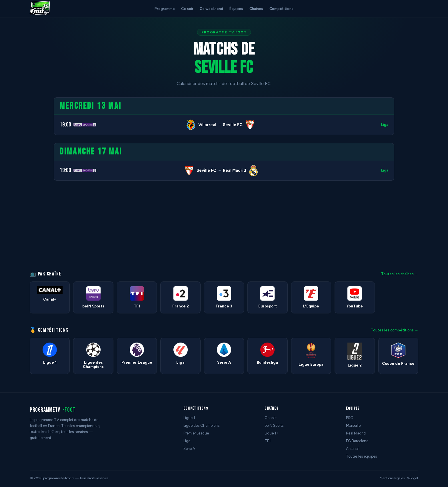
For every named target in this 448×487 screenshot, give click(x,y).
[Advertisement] (24, 183)
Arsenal (352, 449)
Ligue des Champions (201, 425)
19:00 (65, 125)
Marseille (353, 425)
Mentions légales (392, 478)
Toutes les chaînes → (400, 274)
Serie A (189, 449)
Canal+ (271, 418)
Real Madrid (356, 433)
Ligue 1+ (272, 433)
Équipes (236, 9)
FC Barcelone (357, 441)
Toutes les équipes (361, 456)
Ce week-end (211, 9)
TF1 (268, 441)
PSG (350, 418)
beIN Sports (274, 425)
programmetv (53, 410)
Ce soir (187, 9)
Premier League (196, 433)
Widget (413, 478)
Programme (165, 9)
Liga (385, 125)
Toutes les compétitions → (395, 330)
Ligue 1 (189, 418)
